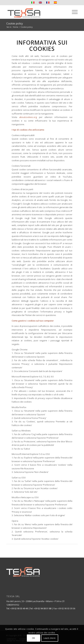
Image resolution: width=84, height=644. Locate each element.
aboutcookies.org (28, 117)
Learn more (50, 638)
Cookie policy (15, 23)
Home (16, 27)
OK (33, 638)
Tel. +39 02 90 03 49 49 (17, 608)
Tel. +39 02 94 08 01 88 (40, 608)
